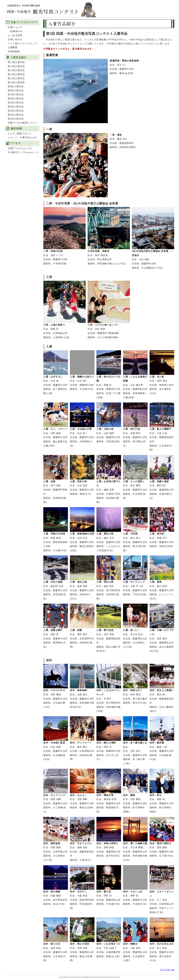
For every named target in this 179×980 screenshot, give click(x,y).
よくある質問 (15, 35)
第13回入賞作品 (16, 70)
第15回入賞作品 (16, 62)
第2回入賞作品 (16, 115)
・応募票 (15, 31)
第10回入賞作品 (16, 82)
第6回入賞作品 (16, 99)
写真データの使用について (22, 123)
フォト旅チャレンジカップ (22, 43)
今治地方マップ (23, 152)
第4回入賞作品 (16, 107)
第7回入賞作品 (16, 95)
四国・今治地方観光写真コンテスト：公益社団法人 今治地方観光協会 (51, 6)
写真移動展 (14, 51)
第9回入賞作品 (16, 86)
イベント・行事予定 (22, 138)
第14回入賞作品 (16, 66)
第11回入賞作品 (16, 78)
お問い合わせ (15, 39)
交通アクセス (20, 148)
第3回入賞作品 (16, 111)
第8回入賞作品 (16, 90)
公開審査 (13, 47)
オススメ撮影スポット (20, 134)
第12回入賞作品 (16, 74)
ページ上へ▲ (167, 969)
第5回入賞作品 (16, 103)
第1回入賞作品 (16, 119)
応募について (15, 27)
